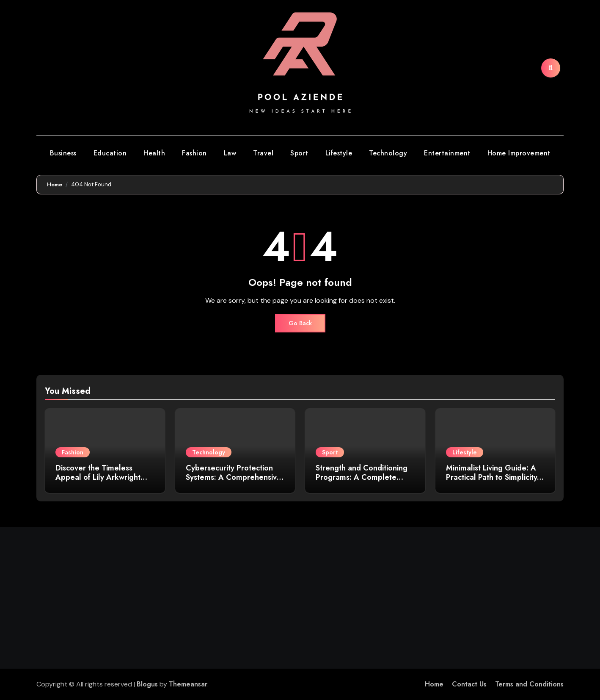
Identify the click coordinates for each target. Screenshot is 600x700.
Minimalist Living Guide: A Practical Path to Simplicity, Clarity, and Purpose (493, 477)
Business (63, 153)
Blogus (147, 684)
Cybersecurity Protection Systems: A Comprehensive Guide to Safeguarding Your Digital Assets (235, 482)
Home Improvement (519, 153)
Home (434, 684)
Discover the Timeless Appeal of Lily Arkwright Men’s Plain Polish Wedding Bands (103, 482)
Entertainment (447, 153)
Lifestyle (339, 153)
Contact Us (469, 684)
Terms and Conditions (529, 684)
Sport (299, 153)
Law (230, 153)
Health (154, 153)
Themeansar (188, 684)
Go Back (300, 323)
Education (110, 153)
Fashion (194, 153)
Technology (388, 153)
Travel (263, 153)
